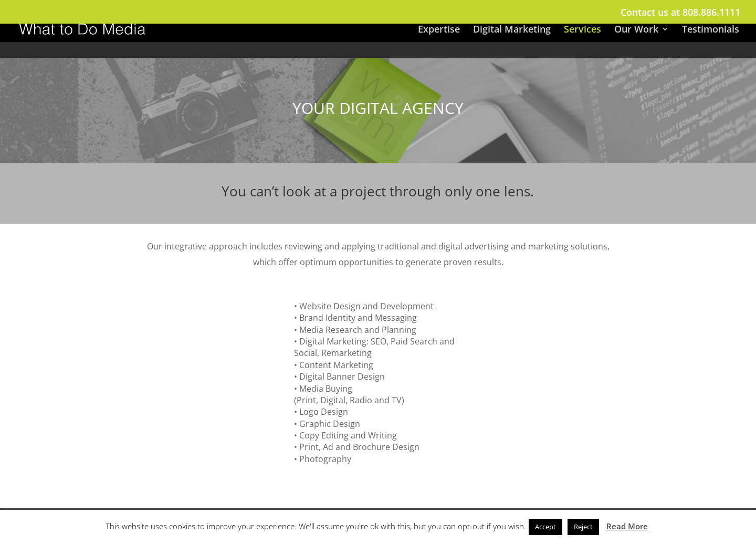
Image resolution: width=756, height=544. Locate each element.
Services (582, 30)
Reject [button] (583, 527)
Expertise (439, 30)
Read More (627, 526)
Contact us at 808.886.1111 (680, 13)
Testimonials (711, 30)
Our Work (636, 30)
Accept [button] (545, 527)
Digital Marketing (512, 30)
